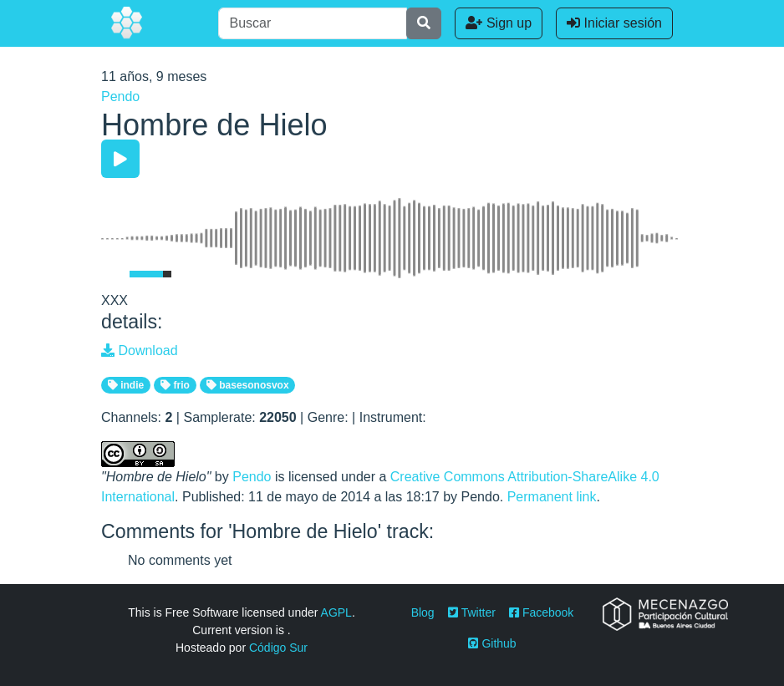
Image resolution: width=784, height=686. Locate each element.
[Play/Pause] (120, 159)
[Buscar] (313, 23)
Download (140, 351)
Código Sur (278, 648)
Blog (423, 612)
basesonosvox (248, 385)
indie (126, 385)
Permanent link (552, 497)
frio (175, 385)
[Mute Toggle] (112, 274)
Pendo (120, 97)
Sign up (499, 23)
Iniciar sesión (614, 23)
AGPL (336, 612)
